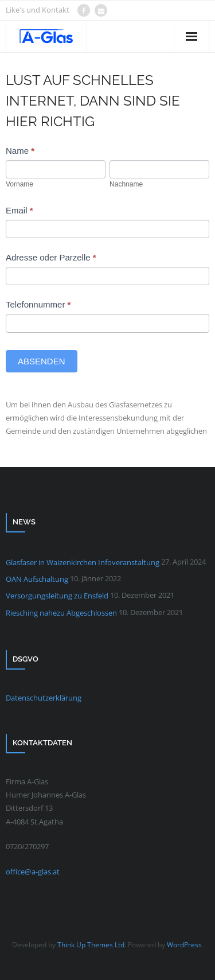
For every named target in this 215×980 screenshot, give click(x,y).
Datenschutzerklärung (44, 698)
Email (19, 210)
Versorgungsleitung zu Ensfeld (57, 596)
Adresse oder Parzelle (51, 257)
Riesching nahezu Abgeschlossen (61, 613)
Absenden (42, 361)
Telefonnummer (38, 304)
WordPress (184, 945)
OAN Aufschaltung (37, 579)
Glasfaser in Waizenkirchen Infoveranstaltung (83, 562)
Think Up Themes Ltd (91, 945)
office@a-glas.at (33, 872)
